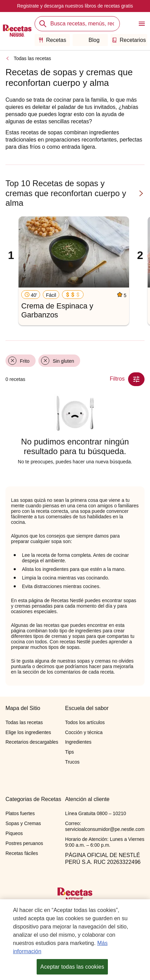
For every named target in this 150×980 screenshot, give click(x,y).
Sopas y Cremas (23, 823)
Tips (70, 752)
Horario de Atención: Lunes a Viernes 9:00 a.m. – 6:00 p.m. (105, 842)
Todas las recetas (32, 58)
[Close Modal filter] (136, 379)
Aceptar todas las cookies (72, 968)
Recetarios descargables (32, 742)
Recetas (52, 40)
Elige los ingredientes (28, 732)
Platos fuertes (20, 813)
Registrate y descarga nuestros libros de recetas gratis (75, 6)
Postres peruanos (24, 843)
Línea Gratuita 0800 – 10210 (96, 813)
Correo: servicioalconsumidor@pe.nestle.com (105, 826)
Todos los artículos (85, 722)
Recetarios (129, 40)
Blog (90, 40)
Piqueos (14, 833)
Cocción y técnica (84, 732)
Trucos (72, 762)
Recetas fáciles (22, 853)
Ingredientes (78, 742)
